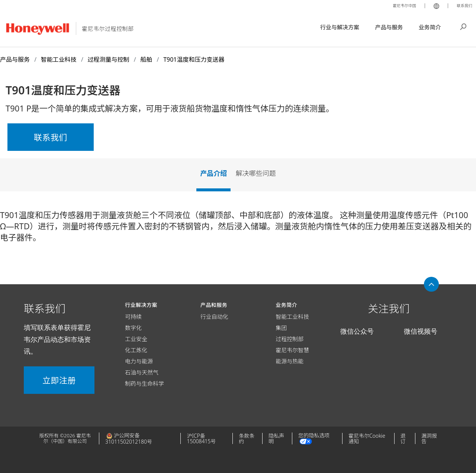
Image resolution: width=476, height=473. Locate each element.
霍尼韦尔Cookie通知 (367, 438)
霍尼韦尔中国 (398, 5)
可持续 (133, 317)
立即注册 (59, 380)
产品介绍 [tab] (213, 173)
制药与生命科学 (144, 383)
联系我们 (463, 5)
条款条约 (247, 438)
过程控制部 (290, 339)
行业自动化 (214, 317)
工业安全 (136, 339)
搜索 (463, 26)
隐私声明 (276, 438)
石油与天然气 (142, 372)
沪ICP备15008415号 (201, 438)
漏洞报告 (429, 438)
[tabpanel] (238, 229)
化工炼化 (136, 350)
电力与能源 (139, 361)
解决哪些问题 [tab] (256, 173)
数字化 (133, 328)
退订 (403, 438)
